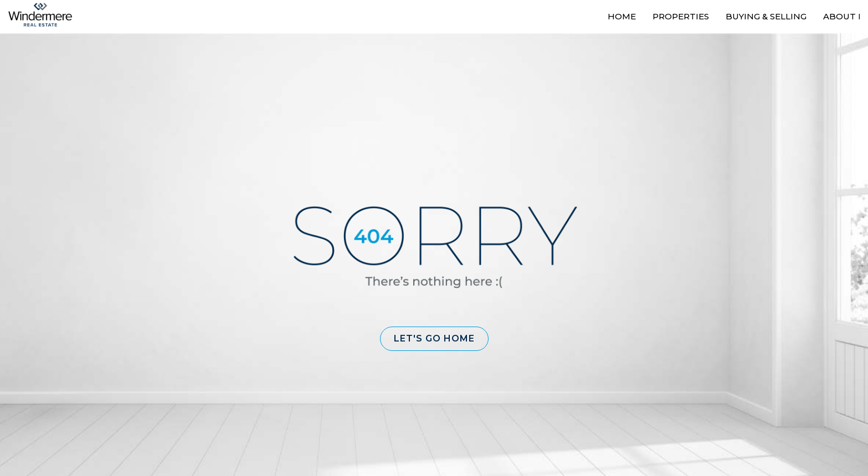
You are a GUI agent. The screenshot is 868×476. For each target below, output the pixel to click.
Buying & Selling (766, 16)
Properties (681, 16)
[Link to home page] (46, 15)
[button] (434, 339)
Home (622, 16)
